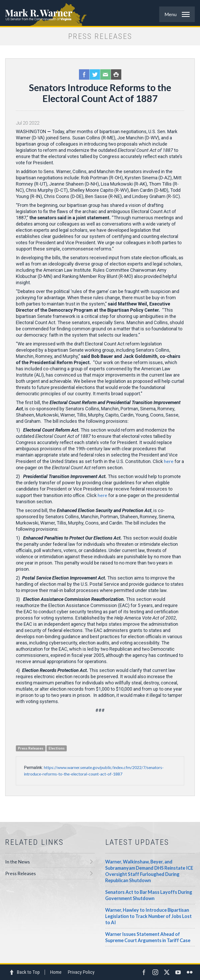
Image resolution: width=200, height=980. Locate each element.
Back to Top (28, 972)
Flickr (190, 972)
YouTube (178, 972)
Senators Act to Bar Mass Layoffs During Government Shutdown (149, 895)
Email (105, 74)
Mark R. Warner (100, 13)
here (169, 461)
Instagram (155, 972)
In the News (18, 862)
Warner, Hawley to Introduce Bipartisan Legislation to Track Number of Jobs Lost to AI (148, 916)
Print (116, 74)
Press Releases (21, 873)
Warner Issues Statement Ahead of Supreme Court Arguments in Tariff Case (148, 937)
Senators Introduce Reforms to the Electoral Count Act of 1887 (100, 93)
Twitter (95, 74)
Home (56, 972)
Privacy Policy (81, 972)
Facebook (84, 74)
